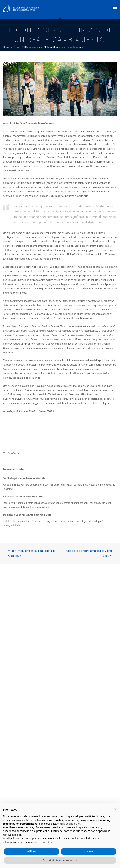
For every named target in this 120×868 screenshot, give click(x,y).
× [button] (115, 809)
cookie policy (73, 824)
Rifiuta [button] (32, 851)
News (17, 47)
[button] (115, 9)
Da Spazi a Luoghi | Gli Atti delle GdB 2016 (27, 515)
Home (6, 47)
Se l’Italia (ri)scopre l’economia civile (24, 478)
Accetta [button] (88, 851)
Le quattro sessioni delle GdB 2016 (23, 497)
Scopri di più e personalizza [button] (60, 860)
